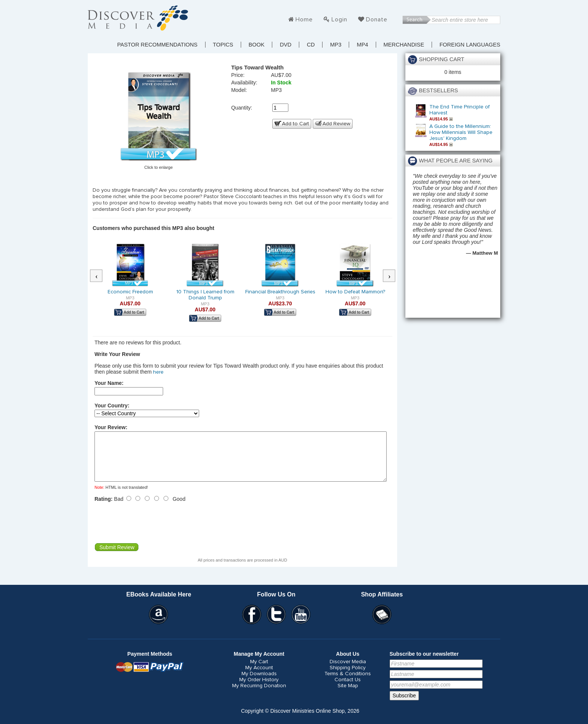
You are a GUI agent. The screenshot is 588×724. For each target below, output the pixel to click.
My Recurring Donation (259, 695)
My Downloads (259, 683)
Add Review (336, 124)
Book (256, 45)
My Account (259, 677)
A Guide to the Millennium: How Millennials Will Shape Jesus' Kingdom (461, 132)
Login (339, 20)
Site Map (348, 695)
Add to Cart (295, 124)
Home (304, 20)
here (158, 372)
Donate (377, 20)
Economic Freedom (130, 292)
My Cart (259, 671)
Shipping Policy (348, 677)
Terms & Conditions (348, 683)
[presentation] (151, 532)
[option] (130, 284)
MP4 (362, 45)
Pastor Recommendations (157, 45)
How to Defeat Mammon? (355, 292)
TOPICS (223, 45)
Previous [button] (100, 276)
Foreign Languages (470, 45)
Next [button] (393, 276)
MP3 (336, 45)
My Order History (259, 689)
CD (311, 45)
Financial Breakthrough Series (280, 292)
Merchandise (404, 45)
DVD (286, 45)
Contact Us (348, 689)
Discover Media (348, 671)
